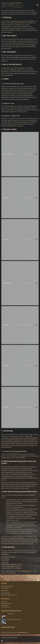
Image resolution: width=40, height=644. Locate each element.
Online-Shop (21, 632)
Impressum (4, 602)
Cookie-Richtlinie (6, 607)
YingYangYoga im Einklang (14, 619)
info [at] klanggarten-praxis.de (9, 595)
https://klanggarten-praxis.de (19, 21)
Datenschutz (5, 605)
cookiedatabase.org (26, 571)
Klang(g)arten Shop (8, 627)
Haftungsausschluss (7, 603)
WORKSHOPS (11, 614)
